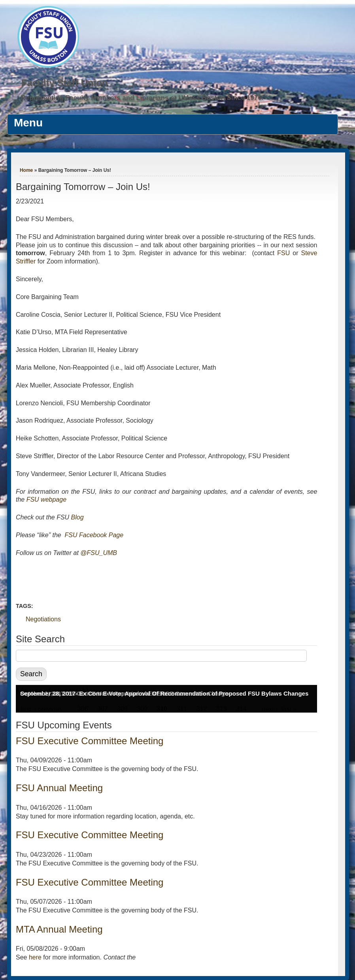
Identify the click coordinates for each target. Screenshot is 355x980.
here (35, 957)
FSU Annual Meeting (59, 788)
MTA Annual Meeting (59, 929)
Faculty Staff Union (65, 83)
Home (26, 170)
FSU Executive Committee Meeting (90, 741)
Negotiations (43, 619)
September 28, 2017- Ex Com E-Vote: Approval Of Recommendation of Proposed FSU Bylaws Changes (164, 693)
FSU (285, 253)
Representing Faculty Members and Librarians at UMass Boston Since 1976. (142, 98)
